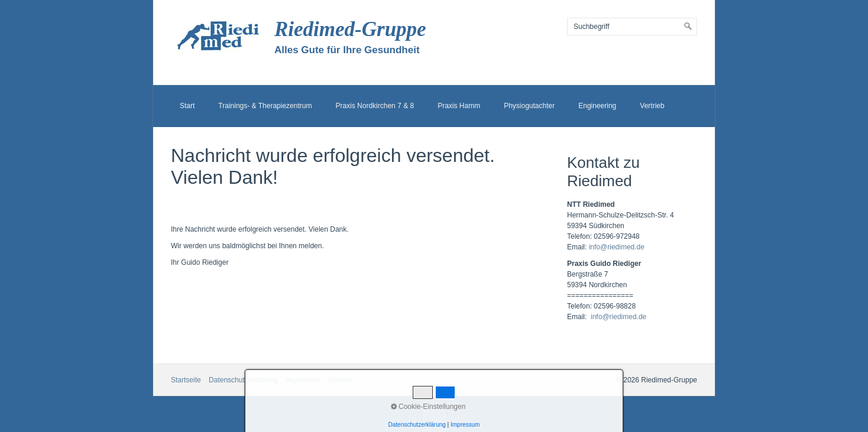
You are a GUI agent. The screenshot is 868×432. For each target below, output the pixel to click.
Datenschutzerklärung (243, 380)
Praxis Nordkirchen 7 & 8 (375, 106)
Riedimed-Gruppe (350, 29)
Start (187, 106)
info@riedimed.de (617, 247)
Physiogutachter (529, 106)
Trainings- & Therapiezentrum (265, 106)
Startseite (186, 380)
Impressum (303, 380)
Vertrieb (652, 106)
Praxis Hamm (459, 106)
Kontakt (341, 380)
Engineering (597, 106)
